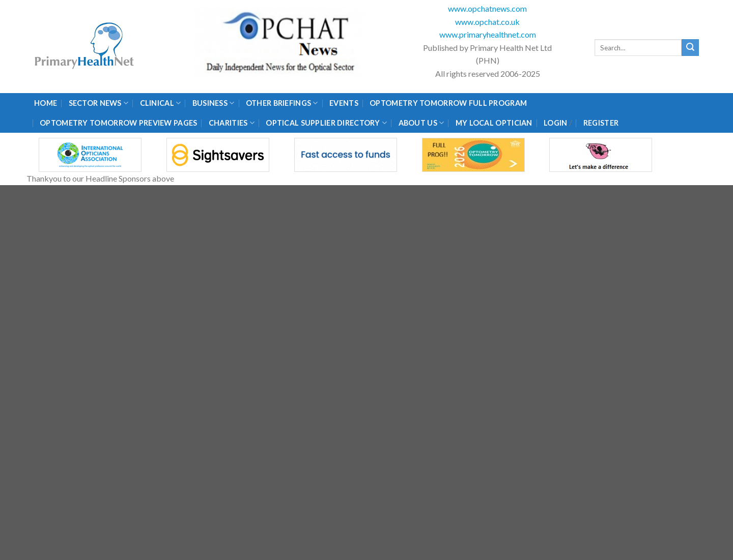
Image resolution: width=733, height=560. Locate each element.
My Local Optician (494, 123)
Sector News (99, 103)
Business (214, 103)
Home (46, 103)
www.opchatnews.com (487, 8)
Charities (232, 123)
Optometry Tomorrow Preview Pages (118, 123)
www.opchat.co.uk (487, 22)
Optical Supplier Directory (326, 123)
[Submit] (690, 48)
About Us (421, 123)
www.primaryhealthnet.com (488, 34)
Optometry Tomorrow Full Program (448, 103)
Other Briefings (282, 103)
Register (601, 123)
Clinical (161, 103)
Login (555, 123)
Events (344, 103)
